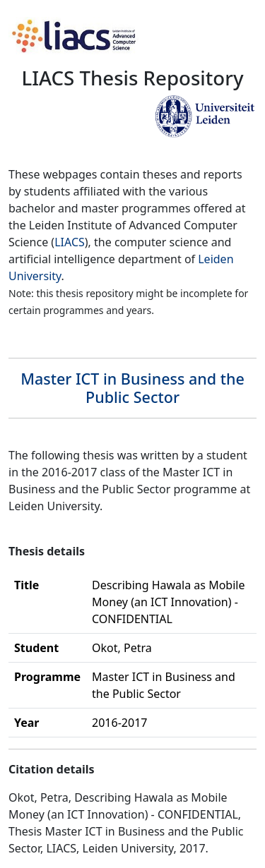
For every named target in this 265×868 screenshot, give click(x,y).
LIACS (70, 242)
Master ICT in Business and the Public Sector (132, 388)
